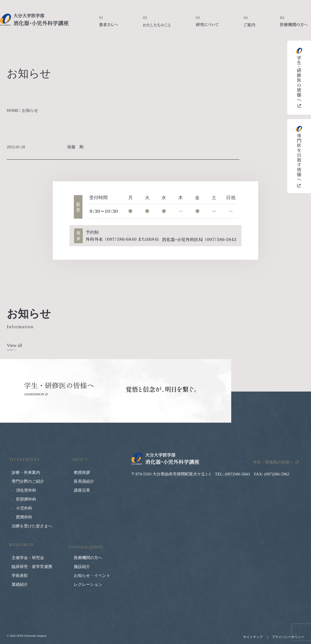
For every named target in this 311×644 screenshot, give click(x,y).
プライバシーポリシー (288, 637)
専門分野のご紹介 (28, 481)
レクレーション (88, 584)
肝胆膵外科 (26, 499)
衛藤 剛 (77, 147)
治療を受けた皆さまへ (32, 526)
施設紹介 (82, 567)
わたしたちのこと (157, 24)
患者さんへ (109, 24)
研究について (207, 24)
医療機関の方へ (294, 24)
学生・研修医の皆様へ (273, 462)
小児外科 (24, 508)
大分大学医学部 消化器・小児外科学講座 (34, 20)
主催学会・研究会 (28, 558)
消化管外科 (26, 490)
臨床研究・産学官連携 (32, 567)
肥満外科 (24, 517)
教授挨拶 (82, 472)
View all (14, 345)
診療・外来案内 (26, 472)
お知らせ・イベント (92, 576)
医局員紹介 (84, 481)
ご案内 (249, 24)
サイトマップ (253, 637)
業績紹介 (20, 584)
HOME (13, 110)
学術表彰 (20, 576)
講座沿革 (82, 490)
